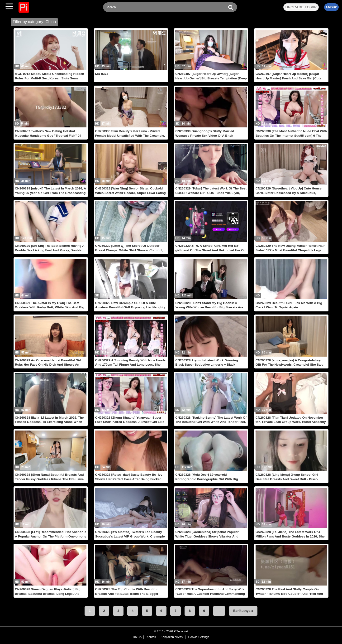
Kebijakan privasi (172, 637)
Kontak (151, 637)
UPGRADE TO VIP (301, 7)
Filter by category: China (34, 22)
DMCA (137, 637)
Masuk (331, 7)
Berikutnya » (243, 611)
